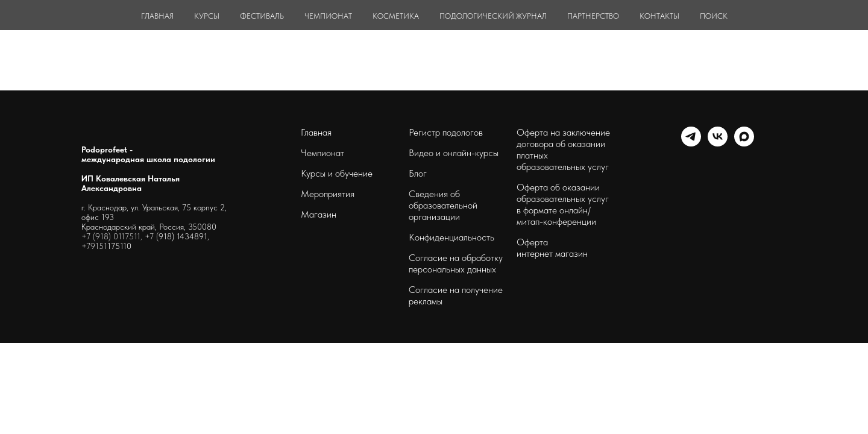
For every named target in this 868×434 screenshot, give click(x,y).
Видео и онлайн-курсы (454, 153)
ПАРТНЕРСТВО (593, 16)
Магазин (319, 214)
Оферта (532, 242)
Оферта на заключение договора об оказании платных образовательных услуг (563, 149)
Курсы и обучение (337, 173)
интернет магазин (552, 253)
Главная (316, 132)
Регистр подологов (446, 132)
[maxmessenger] (744, 143)
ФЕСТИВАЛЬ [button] (262, 16)
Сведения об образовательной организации (443, 205)
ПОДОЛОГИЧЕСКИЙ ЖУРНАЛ (493, 16)
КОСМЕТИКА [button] (396, 16)
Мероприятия (328, 194)
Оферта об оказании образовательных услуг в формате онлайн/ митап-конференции (563, 204)
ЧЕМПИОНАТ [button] (328, 16)
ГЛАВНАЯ (157, 16)
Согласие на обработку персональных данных (456, 263)
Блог (418, 173)
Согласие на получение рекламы (456, 295)
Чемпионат (322, 153)
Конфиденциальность (451, 237)
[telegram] (691, 143)
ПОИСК (714, 16)
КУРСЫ (207, 16)
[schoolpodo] (718, 143)
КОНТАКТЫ (659, 16)
